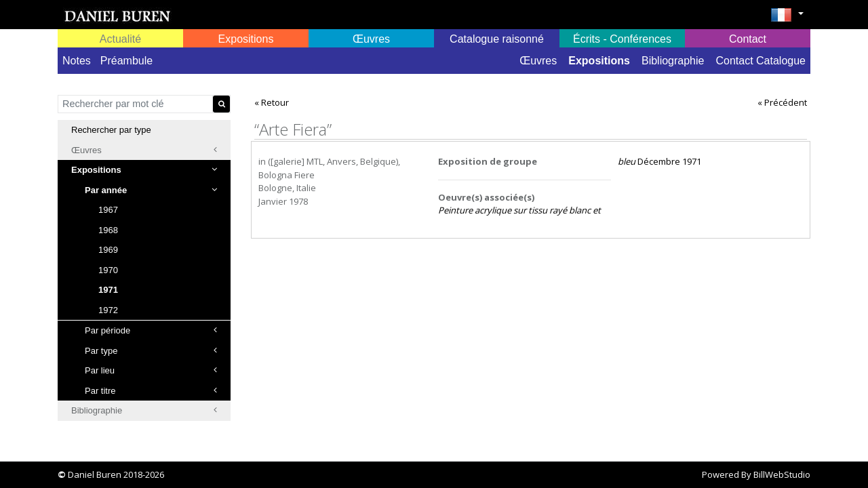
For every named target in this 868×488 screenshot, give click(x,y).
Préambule (126, 61)
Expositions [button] (246, 39)
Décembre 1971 (659, 161)
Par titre (151, 391)
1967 (108, 210)
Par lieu (151, 370)
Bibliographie (673, 61)
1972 (108, 310)
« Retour (272, 102)
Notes (77, 61)
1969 (108, 250)
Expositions (599, 61)
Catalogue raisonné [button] (497, 39)
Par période (151, 330)
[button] (787, 19)
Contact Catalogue (761, 61)
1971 (108, 290)
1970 (108, 270)
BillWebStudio (782, 474)
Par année (151, 190)
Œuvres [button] (371, 39)
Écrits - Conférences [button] (622, 39)
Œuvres (538, 61)
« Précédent (782, 102)
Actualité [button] (120, 39)
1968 (108, 230)
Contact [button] (748, 39)
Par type (151, 351)
